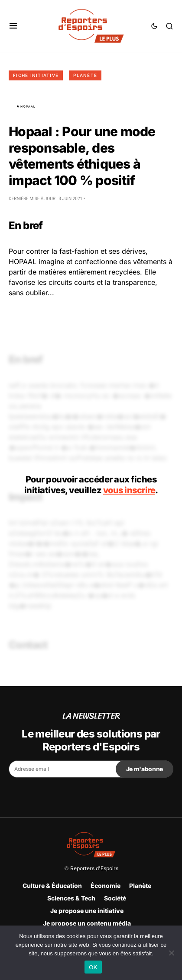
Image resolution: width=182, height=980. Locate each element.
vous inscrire (129, 490)
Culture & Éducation (52, 886)
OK (93, 967)
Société (115, 898)
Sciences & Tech (71, 898)
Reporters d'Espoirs (94, 868)
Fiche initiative (36, 75)
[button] (13, 26)
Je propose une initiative (87, 911)
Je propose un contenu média (87, 923)
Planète (85, 75)
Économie (106, 886)
